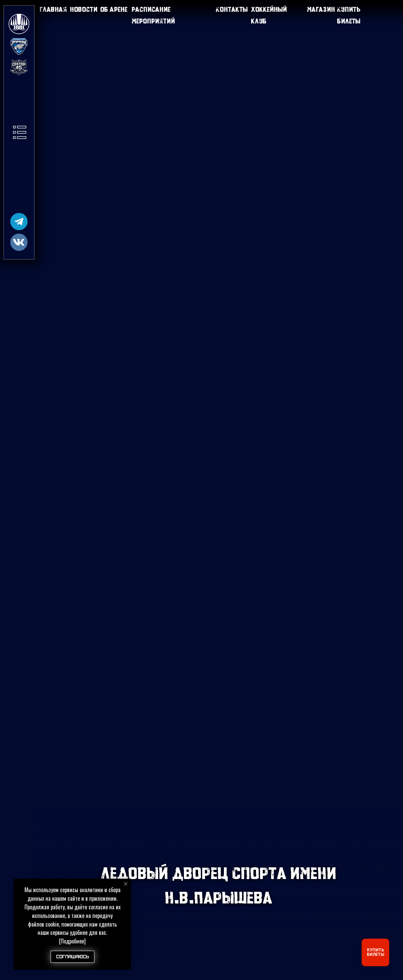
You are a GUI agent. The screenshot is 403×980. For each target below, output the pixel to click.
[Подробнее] (72, 941)
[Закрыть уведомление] (126, 884)
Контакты (232, 9)
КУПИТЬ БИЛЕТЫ (376, 952)
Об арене (114, 9)
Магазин (321, 9)
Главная (53, 9)
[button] (20, 132)
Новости (84, 9)
